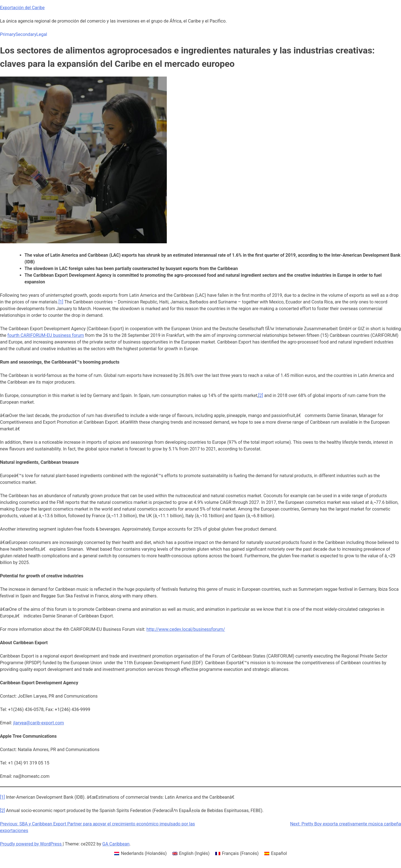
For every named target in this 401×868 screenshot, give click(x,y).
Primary (8, 34)
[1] (61, 302)
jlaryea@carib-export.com (38, 723)
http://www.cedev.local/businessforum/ (186, 629)
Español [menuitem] (279, 853)
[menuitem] (140, 854)
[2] (261, 395)
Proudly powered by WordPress (31, 844)
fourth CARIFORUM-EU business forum (46, 335)
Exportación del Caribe (22, 8)
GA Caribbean (116, 844)
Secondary (26, 34)
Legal (42, 34)
